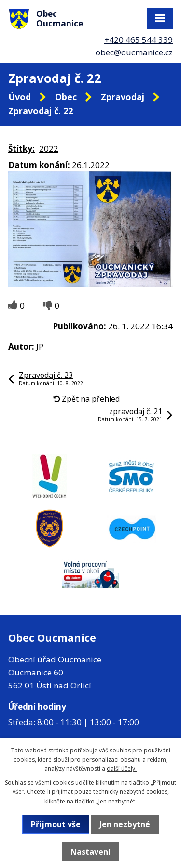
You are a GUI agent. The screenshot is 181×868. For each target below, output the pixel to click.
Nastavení (90, 852)
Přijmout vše (56, 824)
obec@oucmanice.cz (134, 52)
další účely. (122, 769)
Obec (66, 97)
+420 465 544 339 (139, 40)
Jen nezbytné (125, 824)
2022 (49, 149)
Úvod (20, 97)
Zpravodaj (123, 97)
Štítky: (21, 149)
